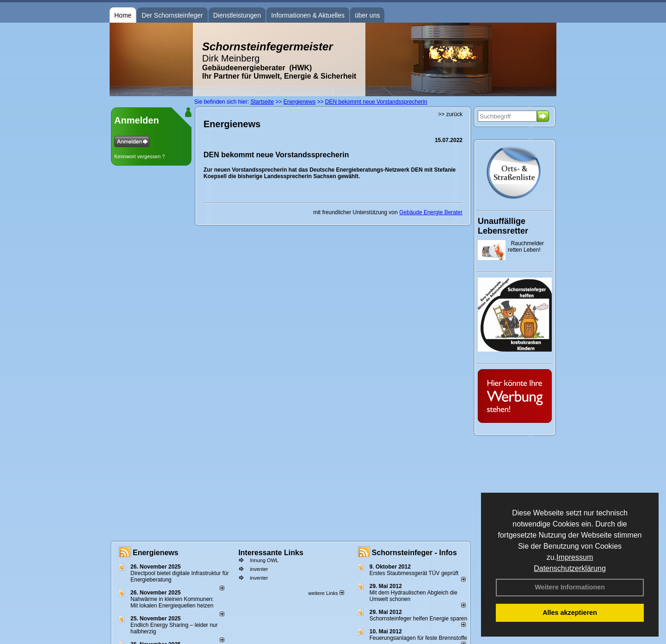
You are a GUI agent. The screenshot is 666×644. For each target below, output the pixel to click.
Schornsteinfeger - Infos (414, 553)
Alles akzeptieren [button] (570, 613)
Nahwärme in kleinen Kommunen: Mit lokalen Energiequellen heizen (172, 602)
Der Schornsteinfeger (172, 15)
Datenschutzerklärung (570, 568)
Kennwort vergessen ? (139, 156)
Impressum (575, 557)
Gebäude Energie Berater (431, 212)
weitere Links (326, 593)
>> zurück (450, 114)
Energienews (156, 553)
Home (123, 15)
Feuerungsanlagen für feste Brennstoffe (418, 638)
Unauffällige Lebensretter (503, 226)
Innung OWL (264, 560)
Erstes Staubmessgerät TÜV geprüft (414, 573)
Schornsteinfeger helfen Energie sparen (418, 619)
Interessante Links (271, 553)
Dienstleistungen (237, 15)
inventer (259, 569)
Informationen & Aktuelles (308, 15)
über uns (367, 15)
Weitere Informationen (570, 587)
